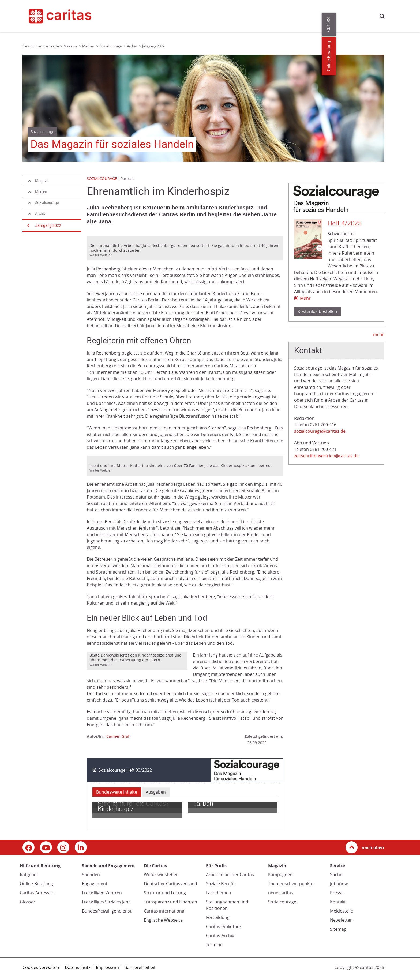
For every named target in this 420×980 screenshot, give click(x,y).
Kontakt (338, 902)
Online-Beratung (36, 884)
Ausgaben (156, 792)
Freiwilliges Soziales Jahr (106, 902)
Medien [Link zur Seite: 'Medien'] (89, 46)
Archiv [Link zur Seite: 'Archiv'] (132, 46)
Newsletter (341, 920)
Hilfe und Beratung (154, 16)
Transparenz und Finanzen (170, 902)
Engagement (95, 884)
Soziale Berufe (220, 884)
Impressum (107, 967)
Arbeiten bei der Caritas (230, 875)
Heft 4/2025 (344, 223)
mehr (379, 334)
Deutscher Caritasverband (170, 884)
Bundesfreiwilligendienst (107, 911)
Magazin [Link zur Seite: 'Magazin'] (71, 46)
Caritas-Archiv (220, 936)
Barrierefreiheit (140, 967)
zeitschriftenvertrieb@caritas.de (326, 456)
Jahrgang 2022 (48, 225)
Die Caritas (257, 16)
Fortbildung (218, 917)
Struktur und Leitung (165, 893)
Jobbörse (339, 884)
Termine (214, 945)
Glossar (28, 902)
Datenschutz (78, 967)
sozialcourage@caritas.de (320, 431)
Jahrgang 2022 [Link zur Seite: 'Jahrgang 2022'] (153, 46)
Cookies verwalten (41, 967)
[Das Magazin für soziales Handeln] (203, 108)
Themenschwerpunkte (291, 884)
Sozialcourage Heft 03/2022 (125, 770)
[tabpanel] (203, 108)
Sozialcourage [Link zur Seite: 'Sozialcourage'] (111, 46)
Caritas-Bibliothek (224, 926)
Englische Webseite (163, 920)
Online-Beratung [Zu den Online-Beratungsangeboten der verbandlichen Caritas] (413, 56)
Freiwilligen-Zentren (102, 893)
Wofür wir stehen (161, 875)
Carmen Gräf (118, 736)
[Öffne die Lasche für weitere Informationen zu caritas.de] (413, 25)
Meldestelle (342, 911)
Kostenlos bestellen (317, 311)
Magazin (234, 16)
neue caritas (281, 893)
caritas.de (129, 15)
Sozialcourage (282, 902)
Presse (302, 16)
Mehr (305, 298)
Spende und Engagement (198, 16)
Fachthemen (219, 893)
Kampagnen (280, 875)
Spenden (91, 875)
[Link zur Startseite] (69, 16)
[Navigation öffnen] (28, 225)
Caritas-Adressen (37, 893)
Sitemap (338, 929)
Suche (382, 16)
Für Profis (282, 16)
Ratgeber (29, 875)
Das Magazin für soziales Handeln (112, 144)
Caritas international (165, 911)
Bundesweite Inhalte (117, 792)
